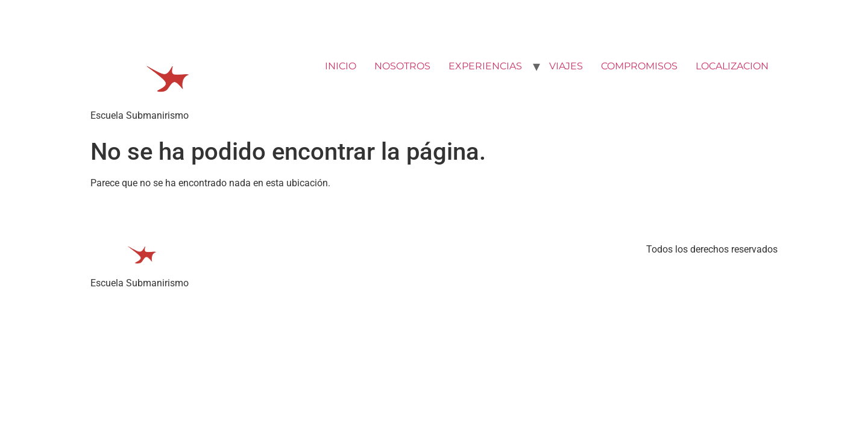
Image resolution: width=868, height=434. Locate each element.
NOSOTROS (402, 66)
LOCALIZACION (732, 66)
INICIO (341, 66)
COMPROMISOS (639, 66)
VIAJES (566, 66)
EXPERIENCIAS (485, 66)
